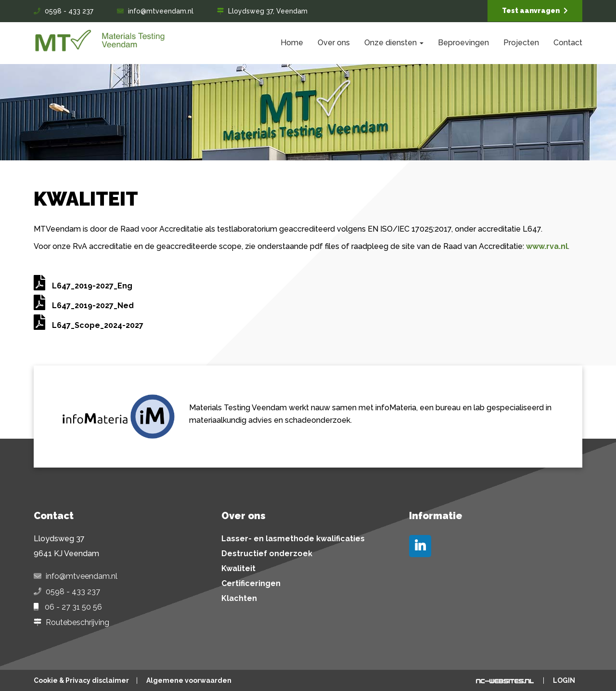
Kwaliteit (238, 569)
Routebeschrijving (77, 623)
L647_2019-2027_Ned (84, 306)
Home (292, 43)
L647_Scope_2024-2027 (89, 325)
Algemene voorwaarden (189, 680)
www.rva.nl (547, 246)
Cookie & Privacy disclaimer (81, 680)
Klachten (239, 599)
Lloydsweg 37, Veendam (268, 11)
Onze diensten (394, 43)
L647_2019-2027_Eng (83, 286)
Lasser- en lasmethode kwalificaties (293, 539)
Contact (568, 43)
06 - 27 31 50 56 (73, 607)
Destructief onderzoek (267, 554)
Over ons (334, 43)
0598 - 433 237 (69, 11)
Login (564, 680)
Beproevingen (463, 43)
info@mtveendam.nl (161, 11)
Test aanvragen (535, 11)
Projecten (521, 43)
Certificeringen (251, 584)
